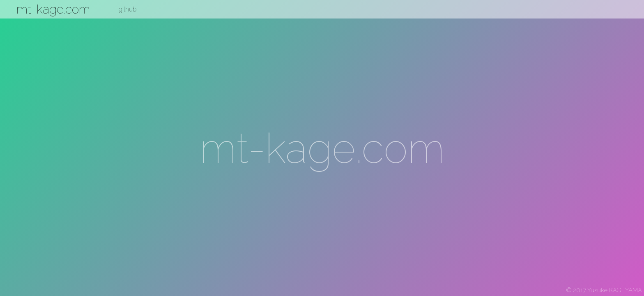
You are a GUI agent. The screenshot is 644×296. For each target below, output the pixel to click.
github (128, 9)
